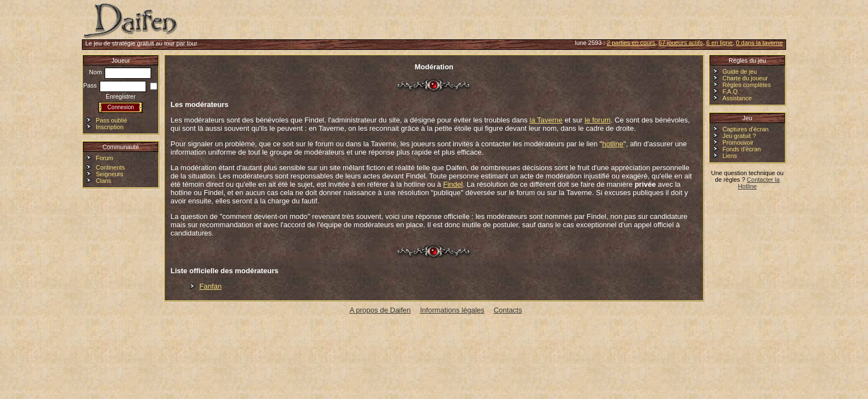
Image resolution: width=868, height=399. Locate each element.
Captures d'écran (745, 129)
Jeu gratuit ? (739, 136)
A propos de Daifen (381, 310)
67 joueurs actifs (681, 43)
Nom (120, 72)
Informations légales (452, 310)
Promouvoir (738, 142)
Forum (105, 158)
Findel (453, 184)
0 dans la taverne (759, 43)
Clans (104, 181)
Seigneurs (110, 174)
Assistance (737, 98)
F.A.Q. (731, 91)
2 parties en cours (631, 43)
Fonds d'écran (742, 149)
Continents (110, 167)
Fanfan (210, 286)
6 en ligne (720, 43)
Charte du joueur (745, 78)
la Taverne (546, 120)
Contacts (508, 310)
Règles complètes (746, 85)
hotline (613, 144)
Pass (115, 85)
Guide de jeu (740, 71)
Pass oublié (112, 120)
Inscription (110, 127)
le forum (598, 120)
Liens (730, 156)
